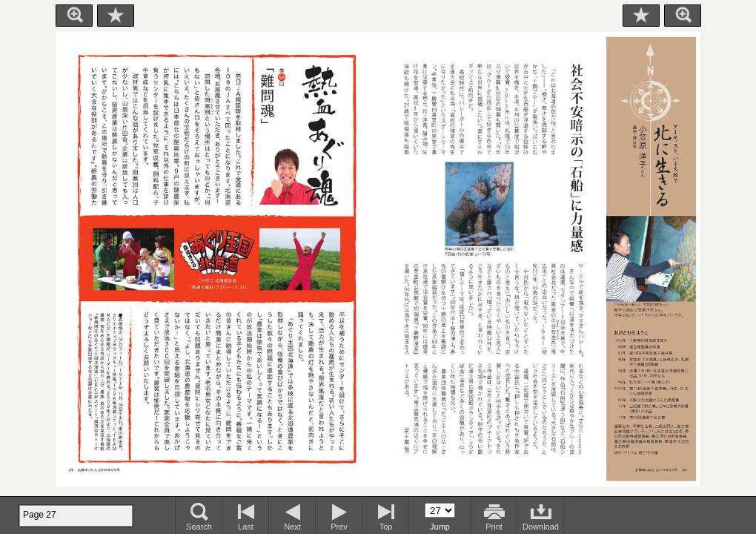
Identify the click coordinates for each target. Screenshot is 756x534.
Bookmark (116, 16)
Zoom (74, 16)
